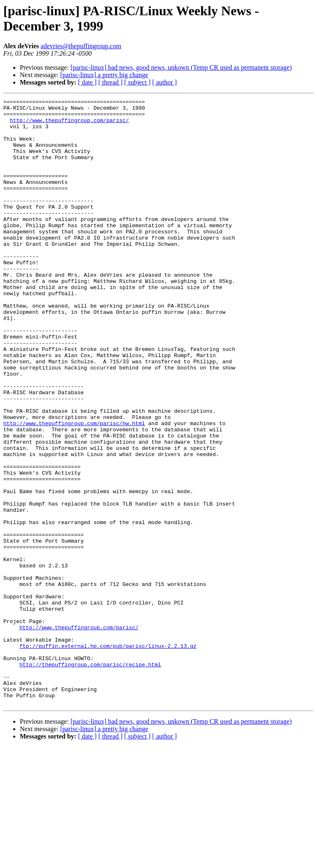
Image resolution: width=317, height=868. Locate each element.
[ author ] (165, 82)
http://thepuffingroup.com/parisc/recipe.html (90, 778)
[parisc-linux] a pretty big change (104, 75)
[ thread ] (110, 82)
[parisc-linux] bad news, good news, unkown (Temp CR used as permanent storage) (181, 67)
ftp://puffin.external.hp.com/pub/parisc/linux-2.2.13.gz (108, 756)
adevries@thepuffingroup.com (81, 46)
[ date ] (87, 82)
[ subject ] (137, 82)
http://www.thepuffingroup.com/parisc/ (70, 125)
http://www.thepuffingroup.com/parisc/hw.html (74, 489)
